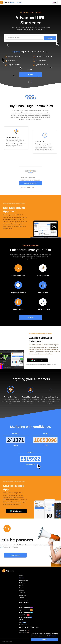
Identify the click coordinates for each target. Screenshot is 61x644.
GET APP (19, 2)
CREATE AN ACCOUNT (30, 183)
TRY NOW (30, 317)
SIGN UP (12, 2)
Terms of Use (22, 593)
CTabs (23, 622)
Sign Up (16, 52)
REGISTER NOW (15, 555)
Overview (22, 578)
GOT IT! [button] (45, 640)
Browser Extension (24, 580)
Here (28, 630)
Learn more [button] (53, 636)
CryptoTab (24, 603)
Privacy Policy (23, 595)
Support (21, 588)
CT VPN (21, 620)
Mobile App (22, 583)
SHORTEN (50, 38)
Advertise (22, 598)
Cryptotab (24, 615)
